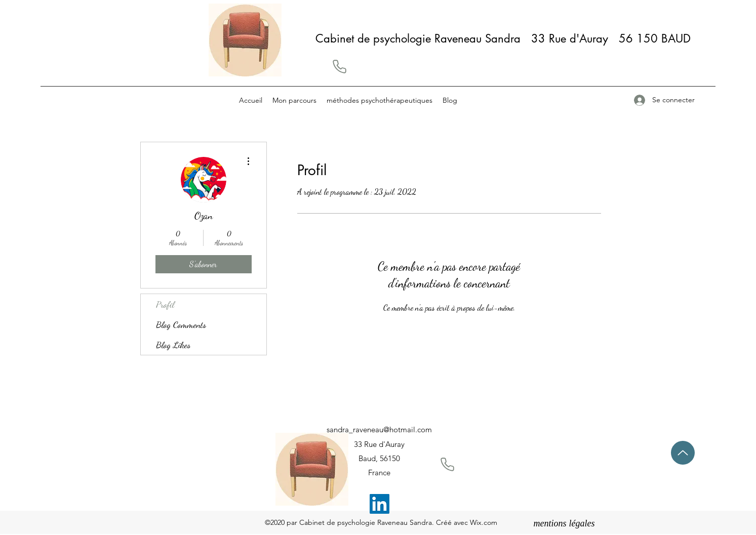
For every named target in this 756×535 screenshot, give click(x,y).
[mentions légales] (564, 524)
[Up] (683, 453)
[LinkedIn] (380, 504)
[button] (339, 66)
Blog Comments (181, 324)
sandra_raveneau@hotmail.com (379, 429)
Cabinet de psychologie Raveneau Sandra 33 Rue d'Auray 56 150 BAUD (507, 38)
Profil (165, 304)
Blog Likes (173, 345)
